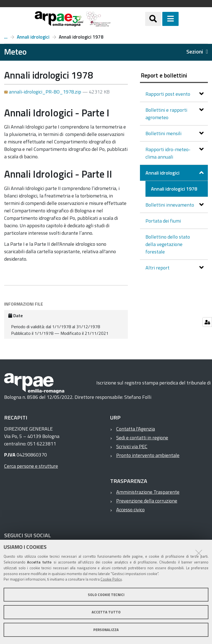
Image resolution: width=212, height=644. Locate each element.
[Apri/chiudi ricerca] (153, 19)
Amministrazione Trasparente (148, 492)
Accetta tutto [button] (106, 612)
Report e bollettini (6, 37)
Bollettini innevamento (170, 205)
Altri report (158, 268)
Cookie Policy (111, 579)
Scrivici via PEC (132, 446)
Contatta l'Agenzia (136, 429)
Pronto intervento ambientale (148, 455)
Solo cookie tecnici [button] (106, 595)
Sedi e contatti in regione (142, 438)
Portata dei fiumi (163, 221)
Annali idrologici (33, 37)
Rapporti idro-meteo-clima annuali (168, 153)
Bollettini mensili (164, 133)
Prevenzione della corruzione (147, 501)
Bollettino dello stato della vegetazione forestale (168, 244)
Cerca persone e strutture (31, 466)
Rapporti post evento (168, 94)
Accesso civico (130, 510)
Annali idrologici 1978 (174, 189)
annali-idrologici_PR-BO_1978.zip (43, 92)
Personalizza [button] (106, 630)
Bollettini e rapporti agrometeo (166, 114)
